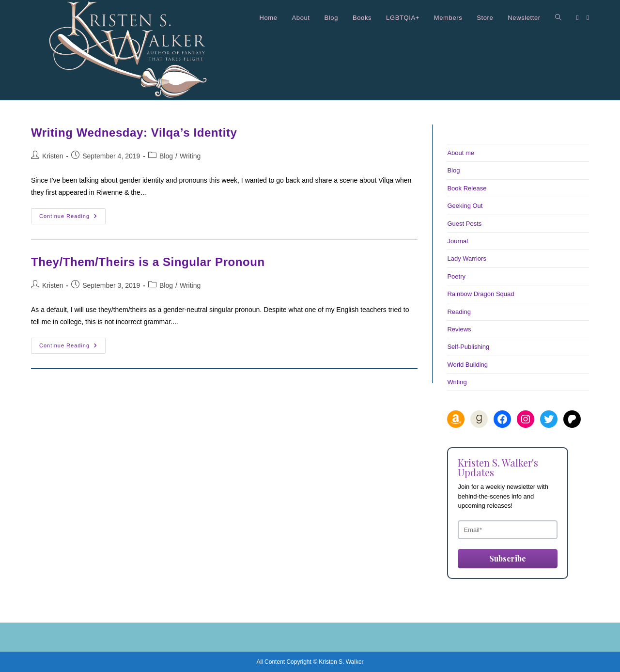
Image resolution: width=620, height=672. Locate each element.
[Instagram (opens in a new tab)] (588, 18)
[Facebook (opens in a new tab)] (578, 18)
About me (461, 153)
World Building (467, 365)
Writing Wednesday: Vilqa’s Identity (134, 133)
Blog (166, 156)
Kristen (53, 156)
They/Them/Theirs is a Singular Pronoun (148, 262)
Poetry (456, 276)
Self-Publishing (468, 347)
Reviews (459, 329)
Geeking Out (465, 206)
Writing (190, 156)
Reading (459, 312)
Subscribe (508, 558)
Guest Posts (464, 224)
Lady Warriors (466, 258)
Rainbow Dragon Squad (480, 294)
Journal (457, 241)
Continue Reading (72, 219)
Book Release (467, 188)
